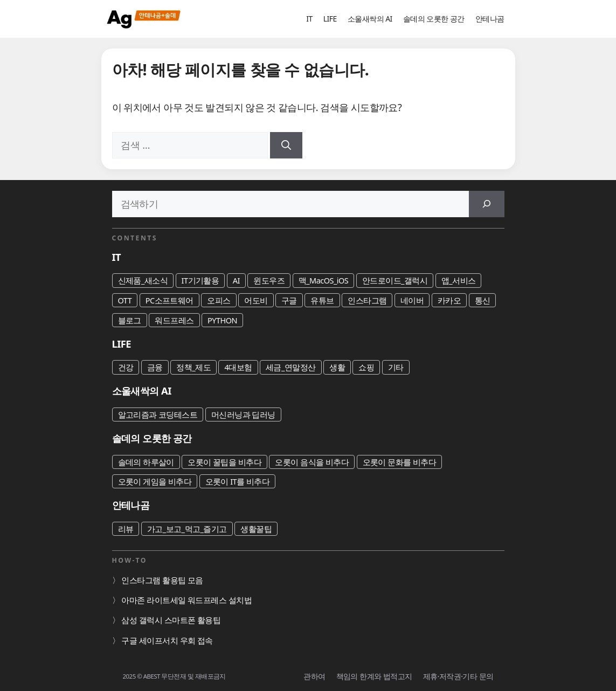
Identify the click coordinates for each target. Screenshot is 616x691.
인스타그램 (367, 300)
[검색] (286, 145)
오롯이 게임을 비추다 (155, 481)
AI (236, 280)
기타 (396, 367)
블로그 (130, 320)
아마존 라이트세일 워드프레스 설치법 (186, 600)
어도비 (256, 300)
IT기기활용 (200, 280)
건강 (126, 367)
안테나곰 (490, 19)
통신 (483, 300)
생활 (337, 367)
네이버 (412, 300)
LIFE (330, 19)
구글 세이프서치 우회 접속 (167, 640)
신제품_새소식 (143, 280)
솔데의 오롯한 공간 (434, 19)
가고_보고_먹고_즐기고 (187, 529)
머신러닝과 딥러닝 (243, 414)
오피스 (219, 300)
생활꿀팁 (256, 529)
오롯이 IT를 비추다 (238, 481)
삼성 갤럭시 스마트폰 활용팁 (171, 620)
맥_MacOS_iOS (324, 280)
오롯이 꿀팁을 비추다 (224, 462)
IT (309, 19)
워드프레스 (174, 320)
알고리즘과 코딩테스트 (158, 414)
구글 (289, 300)
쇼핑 (366, 367)
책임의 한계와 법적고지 (374, 676)
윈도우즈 (269, 280)
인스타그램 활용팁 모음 (162, 580)
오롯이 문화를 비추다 (400, 462)
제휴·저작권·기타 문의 (458, 676)
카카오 (449, 300)
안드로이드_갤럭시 (395, 280)
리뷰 (126, 529)
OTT (125, 300)
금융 (155, 367)
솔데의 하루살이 (146, 462)
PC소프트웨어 (169, 300)
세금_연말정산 (291, 367)
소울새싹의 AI (370, 19)
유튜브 (322, 300)
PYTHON (222, 320)
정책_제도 (193, 367)
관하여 (314, 676)
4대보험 (238, 367)
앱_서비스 (459, 280)
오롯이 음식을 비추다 (312, 462)
